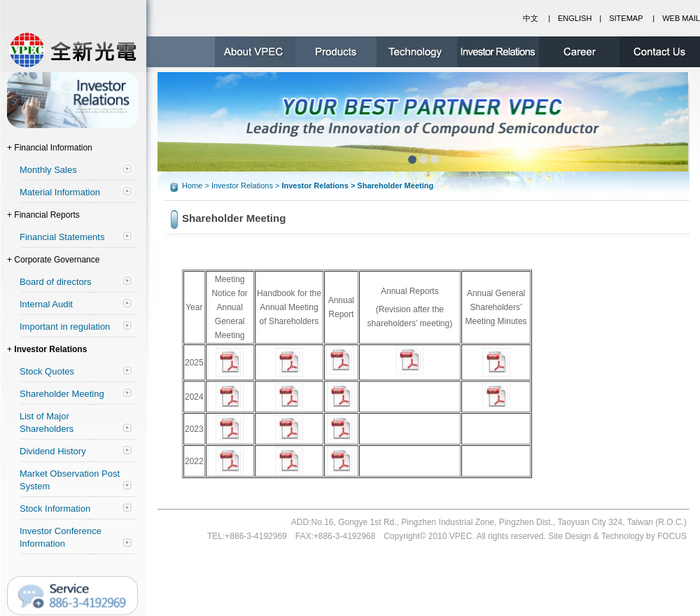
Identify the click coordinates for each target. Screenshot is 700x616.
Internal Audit (46, 304)
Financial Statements (62, 237)
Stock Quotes (47, 371)
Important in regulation (65, 327)
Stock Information (55, 509)
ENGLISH (575, 18)
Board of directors (56, 282)
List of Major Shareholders (47, 422)
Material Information (60, 192)
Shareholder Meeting (62, 394)
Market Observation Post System (70, 480)
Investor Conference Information (61, 537)
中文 (531, 18)
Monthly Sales (48, 170)
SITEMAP (626, 18)
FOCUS (672, 536)
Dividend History (53, 451)
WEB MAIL (681, 18)
